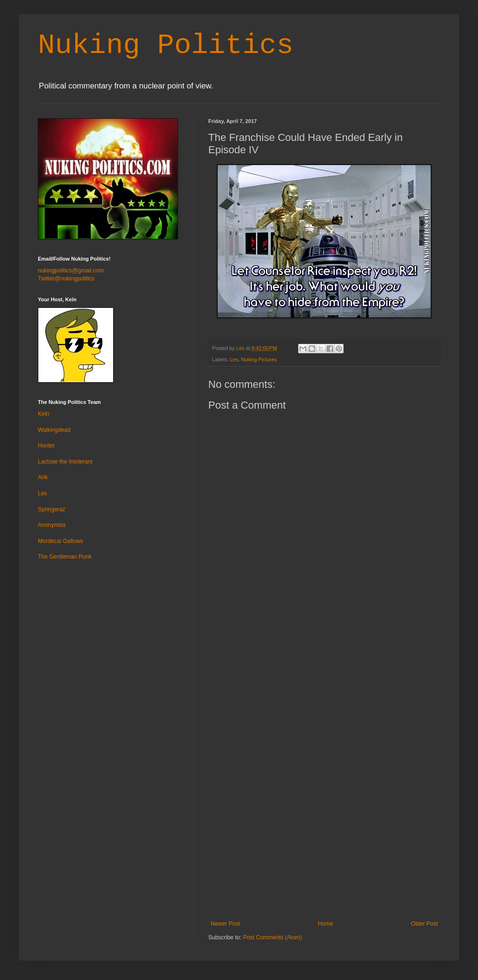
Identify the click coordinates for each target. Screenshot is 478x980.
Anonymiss (52, 525)
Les (234, 359)
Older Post (424, 924)
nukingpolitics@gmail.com (71, 271)
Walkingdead (54, 430)
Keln (44, 414)
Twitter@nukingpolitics (66, 279)
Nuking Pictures (259, 359)
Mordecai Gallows (60, 541)
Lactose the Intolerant (65, 462)
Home (326, 924)
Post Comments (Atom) (272, 937)
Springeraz (52, 509)
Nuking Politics (166, 45)
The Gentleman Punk (65, 557)
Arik (43, 477)
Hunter (46, 446)
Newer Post (225, 924)
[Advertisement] (324, 767)
